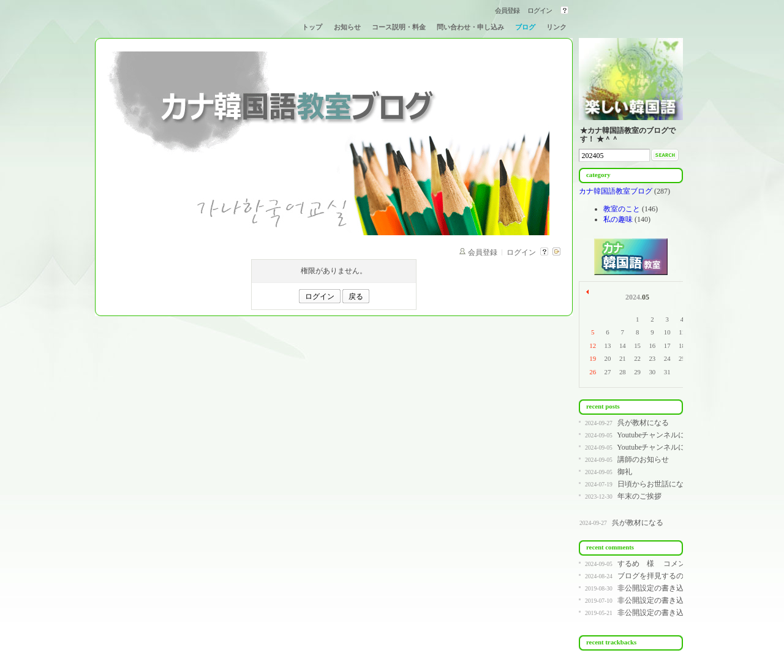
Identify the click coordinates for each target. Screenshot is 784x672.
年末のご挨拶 (639, 496)
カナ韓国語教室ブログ (616, 191)
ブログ (525, 27)
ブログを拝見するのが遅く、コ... (672, 576)
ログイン (540, 10)
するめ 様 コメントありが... (669, 564)
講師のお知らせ (643, 459)
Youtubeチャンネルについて (662, 435)
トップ (312, 27)
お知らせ (347, 27)
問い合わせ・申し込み (470, 27)
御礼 (625, 472)
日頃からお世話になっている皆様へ (676, 484)
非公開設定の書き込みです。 (665, 588)
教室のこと (622, 209)
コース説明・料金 (399, 27)
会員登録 (507, 10)
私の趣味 (618, 219)
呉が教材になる (643, 423)
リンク (556, 27)
